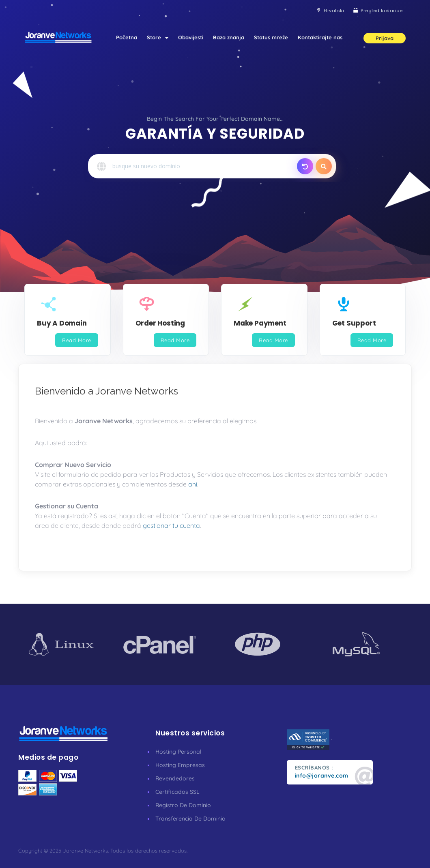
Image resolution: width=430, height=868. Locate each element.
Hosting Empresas (180, 765)
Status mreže (271, 37)
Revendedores (175, 778)
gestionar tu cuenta (171, 525)
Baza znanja (229, 37)
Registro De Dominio (183, 805)
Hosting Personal (178, 752)
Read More (77, 340)
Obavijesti (191, 37)
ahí (193, 484)
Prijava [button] (385, 38)
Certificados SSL (177, 792)
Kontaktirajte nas (320, 37)
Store (158, 37)
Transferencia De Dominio (190, 819)
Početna (127, 37)
